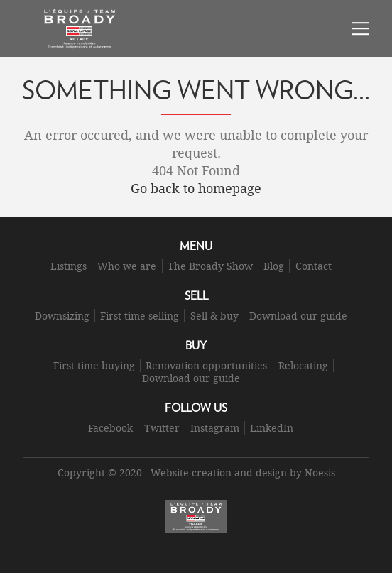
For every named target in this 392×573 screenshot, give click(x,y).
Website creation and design (219, 473)
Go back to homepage (196, 188)
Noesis (320, 473)
